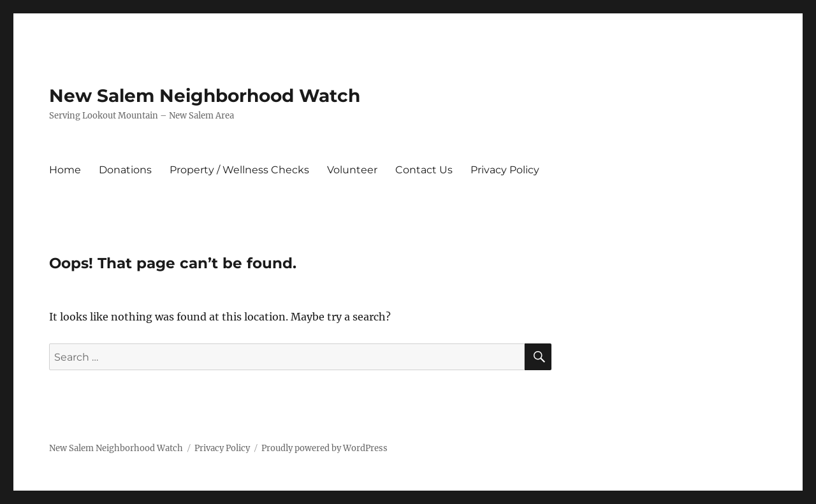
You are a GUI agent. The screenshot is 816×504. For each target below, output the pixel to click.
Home (65, 170)
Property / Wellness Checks (239, 170)
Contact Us (424, 170)
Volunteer (352, 170)
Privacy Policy (505, 170)
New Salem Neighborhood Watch (205, 96)
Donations (125, 170)
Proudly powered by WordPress (324, 448)
